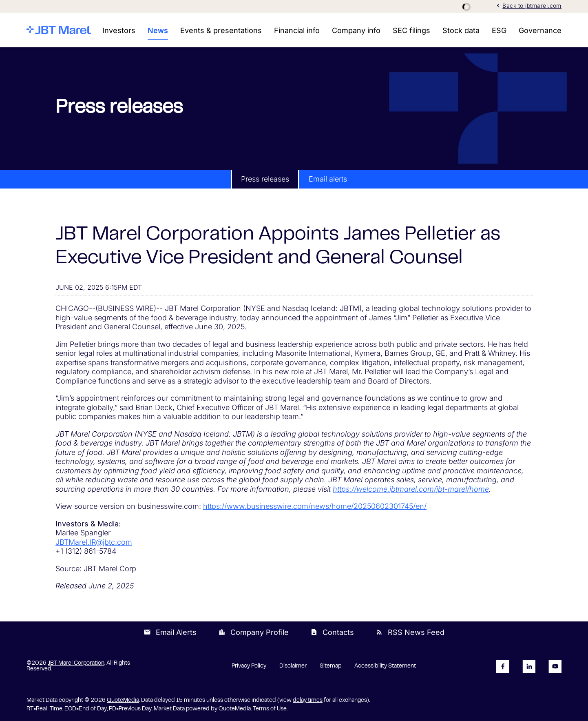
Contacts (332, 632)
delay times (308, 701)
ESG (499, 30)
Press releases (265, 179)
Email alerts (328, 179)
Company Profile (253, 632)
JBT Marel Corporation (76, 663)
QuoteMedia (123, 701)
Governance (540, 30)
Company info (356, 30)
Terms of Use (270, 709)
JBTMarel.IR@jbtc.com (94, 542)
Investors (119, 30)
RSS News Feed (410, 632)
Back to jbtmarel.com (528, 5)
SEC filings (411, 30)
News (158, 30)
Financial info (297, 30)
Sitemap (330, 666)
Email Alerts (170, 632)
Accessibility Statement (385, 666)
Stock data (461, 30)
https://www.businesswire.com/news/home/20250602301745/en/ (315, 506)
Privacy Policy (249, 666)
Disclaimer (293, 666)
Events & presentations (221, 30)
